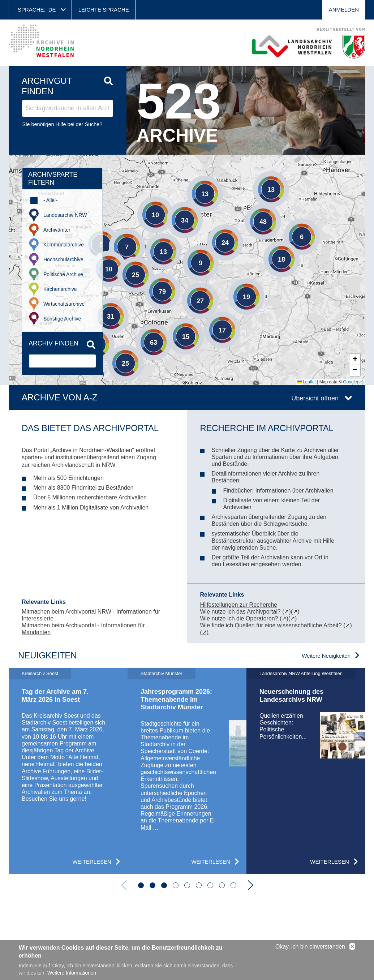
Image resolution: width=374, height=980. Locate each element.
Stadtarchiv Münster (162, 673)
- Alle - (51, 200)
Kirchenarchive (60, 289)
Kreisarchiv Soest (40, 673)
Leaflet (307, 382)
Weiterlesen (92, 862)
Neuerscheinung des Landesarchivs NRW (291, 696)
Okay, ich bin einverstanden (310, 947)
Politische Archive (63, 274)
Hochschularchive (63, 259)
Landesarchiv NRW (65, 215)
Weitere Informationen (72, 973)
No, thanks (352, 947)
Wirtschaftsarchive (64, 304)
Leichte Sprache (104, 10)
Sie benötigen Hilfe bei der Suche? (63, 124)
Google (350, 382)
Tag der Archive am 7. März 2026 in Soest (55, 696)
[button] (260, 179)
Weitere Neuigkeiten (326, 656)
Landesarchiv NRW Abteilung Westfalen (301, 673)
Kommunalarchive (64, 245)
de (52, 10)
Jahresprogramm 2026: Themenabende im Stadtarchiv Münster (176, 699)
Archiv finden (53, 343)
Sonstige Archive (62, 319)
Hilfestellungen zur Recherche (239, 605)
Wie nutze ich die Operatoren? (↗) (244, 618)
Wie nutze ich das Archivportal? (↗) (246, 612)
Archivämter (57, 230)
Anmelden (344, 10)
